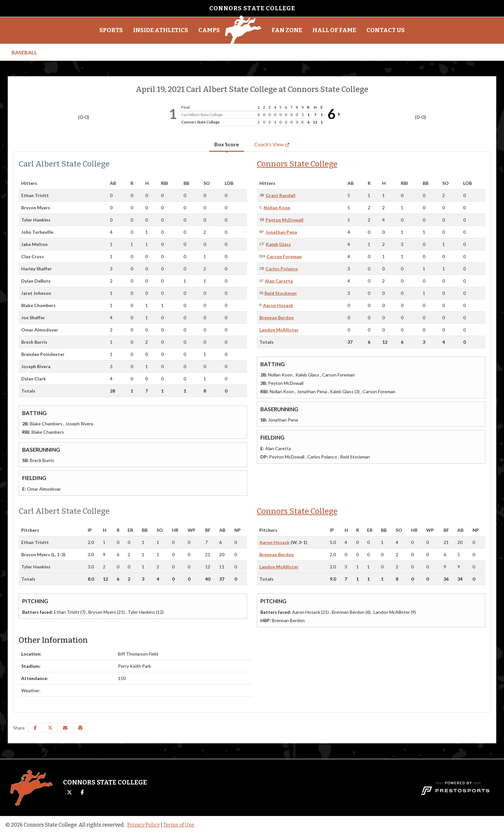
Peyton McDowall (284, 220)
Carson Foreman (284, 256)
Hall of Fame (334, 30)
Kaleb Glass (278, 244)
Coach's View (272, 144)
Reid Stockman (281, 293)
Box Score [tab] (227, 144)
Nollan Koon (277, 208)
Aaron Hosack (278, 305)
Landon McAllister (279, 330)
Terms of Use (179, 825)
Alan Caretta (279, 281)
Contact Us (386, 30)
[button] (111, 31)
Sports (111, 30)
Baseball (24, 52)
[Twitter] (69, 793)
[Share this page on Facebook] (35, 728)
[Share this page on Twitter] (50, 728)
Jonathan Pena (281, 232)
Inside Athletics (161, 30)
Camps (209, 30)
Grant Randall (280, 195)
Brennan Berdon (277, 317)
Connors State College (297, 164)
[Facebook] (82, 793)
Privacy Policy (144, 825)
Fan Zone (287, 30)
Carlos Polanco (282, 269)
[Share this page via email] (65, 728)
